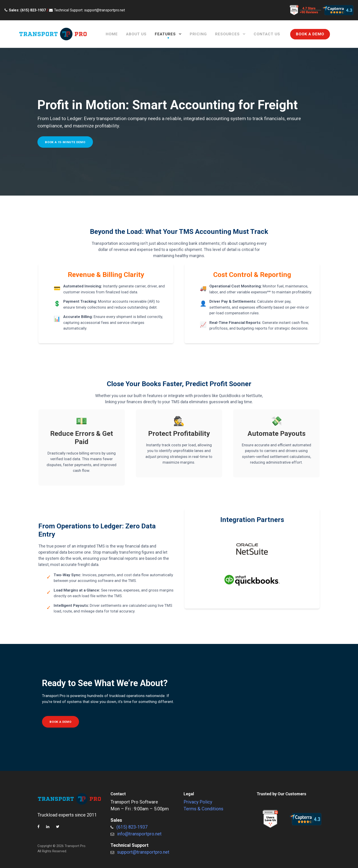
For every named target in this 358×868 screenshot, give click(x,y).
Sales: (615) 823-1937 (27, 10)
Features (165, 34)
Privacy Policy (198, 802)
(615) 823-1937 (132, 827)
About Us (136, 34)
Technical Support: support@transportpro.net (89, 10)
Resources (227, 34)
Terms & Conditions (203, 809)
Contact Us (267, 34)
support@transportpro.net (143, 852)
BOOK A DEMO (310, 34)
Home (112, 34)
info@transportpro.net (139, 834)
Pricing (198, 34)
